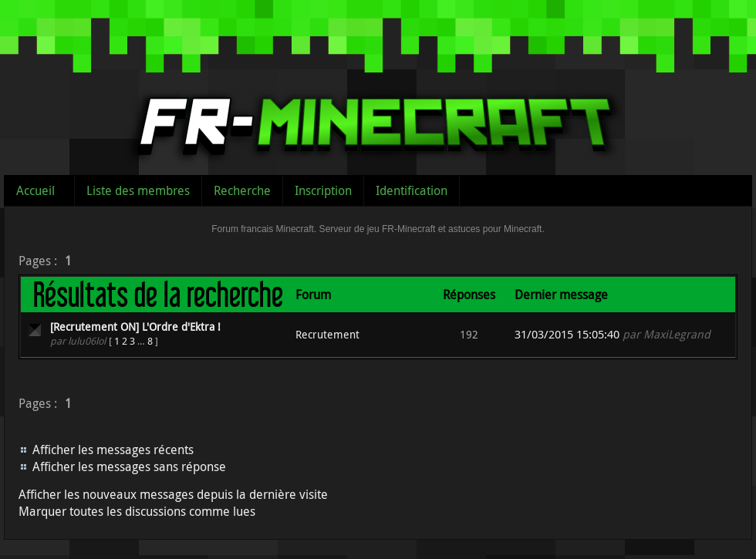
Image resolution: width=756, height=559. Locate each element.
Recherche (242, 190)
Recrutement (327, 334)
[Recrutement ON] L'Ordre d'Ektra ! (135, 327)
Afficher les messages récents (113, 450)
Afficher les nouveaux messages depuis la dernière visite (173, 494)
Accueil (35, 190)
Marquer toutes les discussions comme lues (137, 511)
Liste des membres (138, 190)
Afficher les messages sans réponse (129, 466)
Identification (412, 190)
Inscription (323, 190)
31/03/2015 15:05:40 (567, 334)
